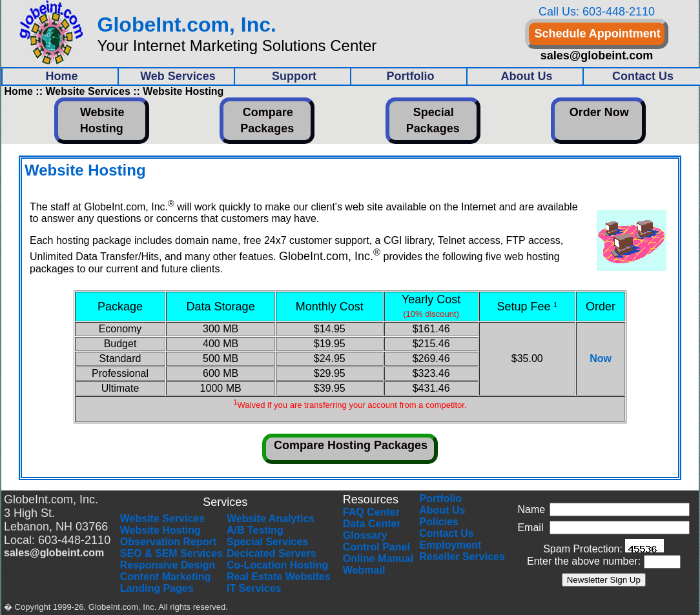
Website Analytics (271, 519)
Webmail (364, 570)
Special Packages (433, 120)
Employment (450, 545)
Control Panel (376, 547)
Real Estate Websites (279, 577)
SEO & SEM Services (171, 553)
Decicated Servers (272, 553)
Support (294, 76)
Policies (438, 522)
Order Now (599, 112)
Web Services (178, 76)
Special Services (267, 542)
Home (61, 76)
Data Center (372, 524)
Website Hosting (102, 120)
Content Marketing (165, 577)
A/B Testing (255, 530)
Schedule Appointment (597, 34)
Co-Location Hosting (277, 565)
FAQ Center (371, 512)
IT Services (254, 588)
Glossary (365, 535)
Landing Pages (157, 588)
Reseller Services (462, 557)
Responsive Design (168, 565)
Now (601, 358)
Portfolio (411, 76)
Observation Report (168, 542)
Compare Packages (267, 120)
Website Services (162, 519)
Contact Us (446, 533)
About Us (527, 76)
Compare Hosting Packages (351, 445)
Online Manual (378, 559)
